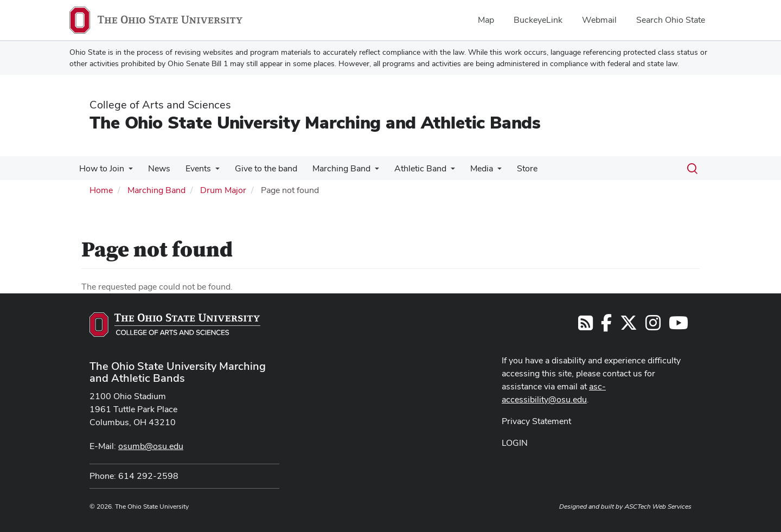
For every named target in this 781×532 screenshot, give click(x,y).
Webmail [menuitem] (599, 20)
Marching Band (332, 168)
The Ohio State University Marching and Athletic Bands (315, 122)
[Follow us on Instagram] (653, 326)
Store (511, 168)
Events (193, 168)
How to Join (101, 168)
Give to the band (258, 168)
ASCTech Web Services (658, 507)
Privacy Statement (536, 421)
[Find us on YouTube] (678, 326)
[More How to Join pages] (127, 171)
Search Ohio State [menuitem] (671, 20)
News (156, 168)
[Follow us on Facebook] (606, 326)
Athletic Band (408, 168)
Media (468, 168)
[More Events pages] (210, 171)
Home (101, 190)
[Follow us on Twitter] (629, 326)
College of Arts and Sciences (160, 105)
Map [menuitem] (486, 20)
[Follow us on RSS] (585, 326)
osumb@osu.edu (151, 446)
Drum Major (223, 190)
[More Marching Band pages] (365, 171)
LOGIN (515, 443)
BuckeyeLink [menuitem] (538, 20)
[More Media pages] (483, 171)
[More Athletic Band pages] (439, 171)
